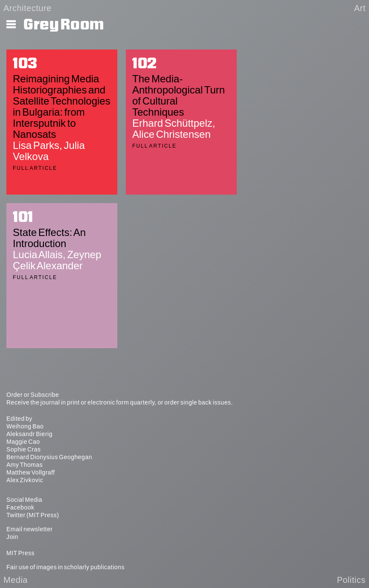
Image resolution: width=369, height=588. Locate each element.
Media (16, 580)
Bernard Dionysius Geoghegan (49, 457)
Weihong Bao (25, 426)
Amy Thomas (25, 465)
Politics (351, 580)
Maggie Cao (23, 442)
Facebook (20, 507)
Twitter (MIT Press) (33, 515)
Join (12, 537)
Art (360, 8)
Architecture (28, 8)
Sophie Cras (24, 449)
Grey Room (64, 25)
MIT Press (20, 553)
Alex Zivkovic (25, 480)
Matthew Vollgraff (31, 472)
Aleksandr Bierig (29, 434)
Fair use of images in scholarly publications (65, 567)
